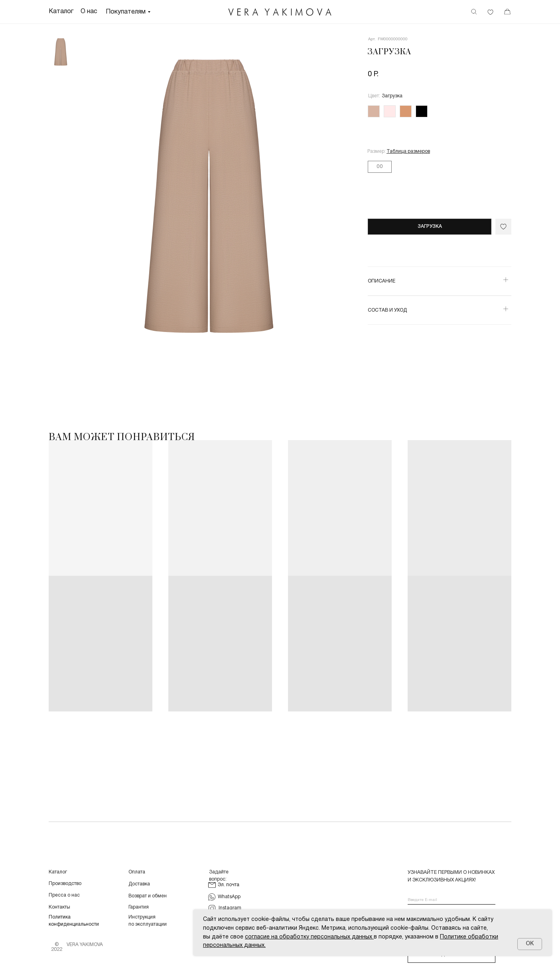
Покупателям (126, 12)
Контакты (59, 907)
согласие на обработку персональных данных (309, 937)
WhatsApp (229, 897)
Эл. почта (229, 885)
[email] (452, 901)
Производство (65, 884)
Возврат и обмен (148, 896)
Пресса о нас (64, 895)
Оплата (137, 872)
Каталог (58, 872)
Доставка (139, 884)
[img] (280, 12)
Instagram (230, 908)
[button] (408, 151)
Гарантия (139, 907)
